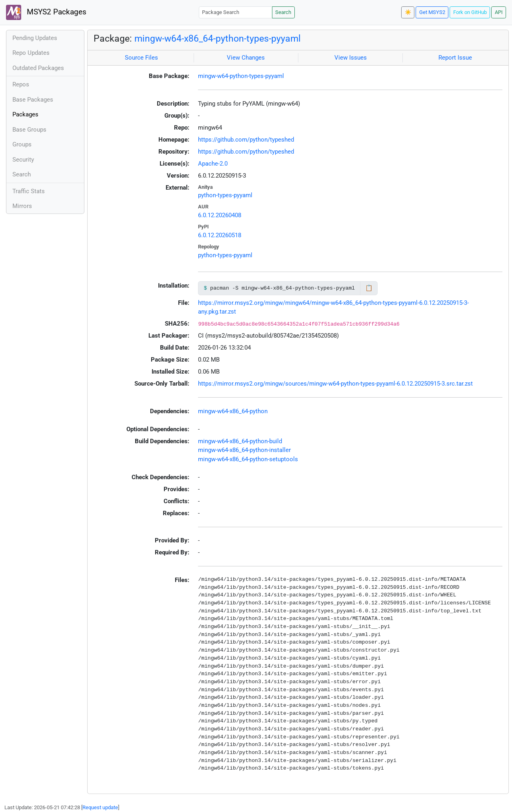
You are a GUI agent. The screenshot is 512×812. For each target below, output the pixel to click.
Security (23, 160)
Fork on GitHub (470, 12)
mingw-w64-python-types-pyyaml (241, 76)
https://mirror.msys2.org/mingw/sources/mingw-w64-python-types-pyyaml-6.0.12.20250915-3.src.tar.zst (335, 384)
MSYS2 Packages (46, 12)
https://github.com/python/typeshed (246, 140)
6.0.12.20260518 (220, 235)
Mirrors (22, 206)
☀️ (408, 12)
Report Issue (455, 58)
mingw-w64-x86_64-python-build (240, 441)
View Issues (351, 58)
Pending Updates (35, 38)
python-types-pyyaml (225, 195)
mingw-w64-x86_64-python (233, 411)
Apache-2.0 (213, 164)
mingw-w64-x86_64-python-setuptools (248, 459)
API (499, 12)
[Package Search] (236, 12)
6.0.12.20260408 (220, 215)
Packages (25, 114)
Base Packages (33, 100)
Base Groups (29, 130)
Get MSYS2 (432, 12)
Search (283, 12)
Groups (22, 144)
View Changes (246, 58)
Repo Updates (31, 53)
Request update (100, 807)
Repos (21, 84)
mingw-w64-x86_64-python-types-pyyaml (218, 38)
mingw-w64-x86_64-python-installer (244, 450)
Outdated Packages (38, 68)
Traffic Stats (29, 191)
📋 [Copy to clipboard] (369, 288)
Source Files (141, 58)
